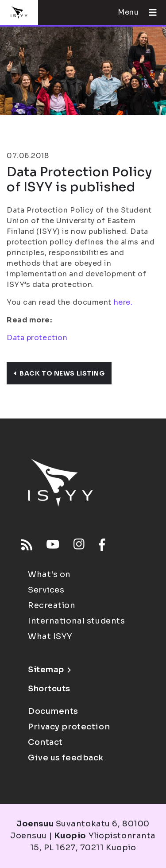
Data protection (37, 338)
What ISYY (50, 636)
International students (76, 621)
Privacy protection (69, 727)
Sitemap (49, 670)
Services (46, 590)
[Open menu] (149, 12)
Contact (45, 742)
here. (123, 302)
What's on (49, 574)
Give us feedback (66, 758)
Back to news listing (59, 373)
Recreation (52, 605)
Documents (53, 711)
